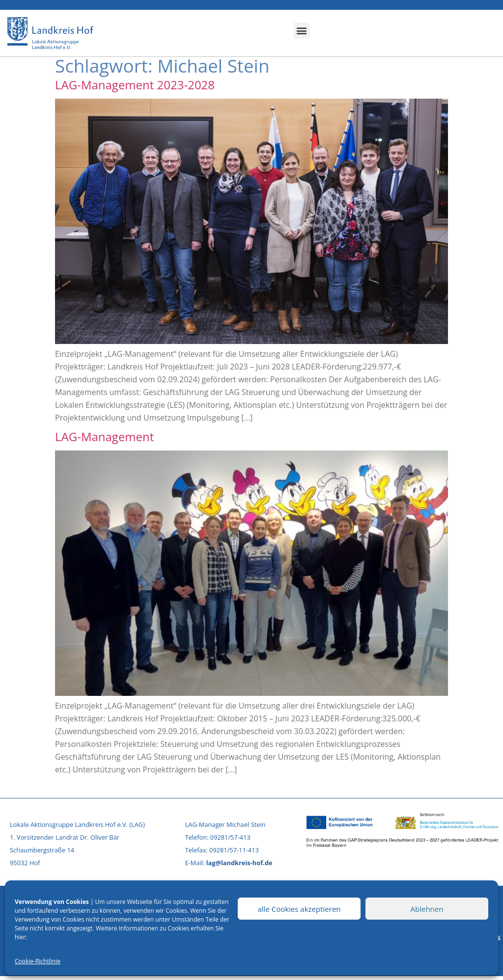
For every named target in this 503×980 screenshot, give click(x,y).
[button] (302, 31)
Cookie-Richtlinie (38, 961)
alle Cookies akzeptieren (299, 909)
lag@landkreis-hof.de (239, 863)
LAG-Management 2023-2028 (135, 85)
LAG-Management (104, 437)
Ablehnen (427, 909)
